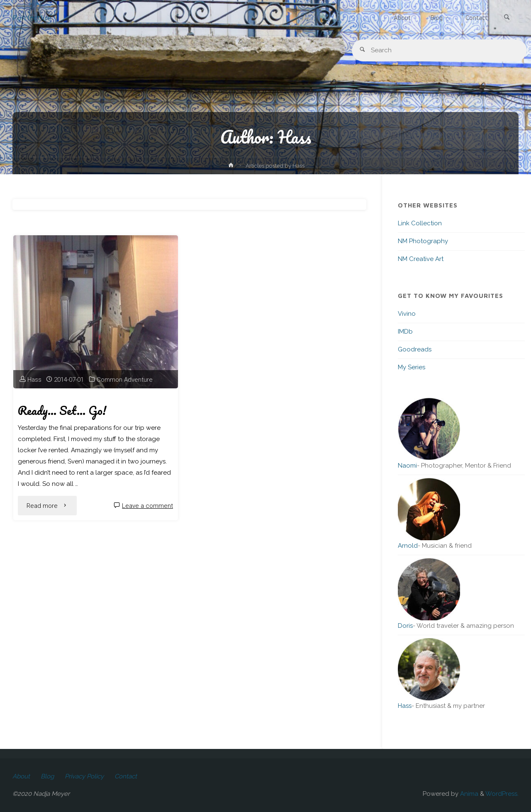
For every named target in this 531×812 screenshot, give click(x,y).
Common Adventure (125, 380)
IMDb (405, 332)
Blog (47, 776)
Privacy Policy (84, 776)
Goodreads (415, 349)
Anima (468, 794)
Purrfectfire (32, 18)
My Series (412, 367)
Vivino (407, 314)
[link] (507, 18)
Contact (126, 776)
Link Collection (420, 223)
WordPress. (502, 794)
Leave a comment (147, 506)
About (21, 776)
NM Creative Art (421, 259)
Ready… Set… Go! (62, 410)
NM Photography (423, 241)
